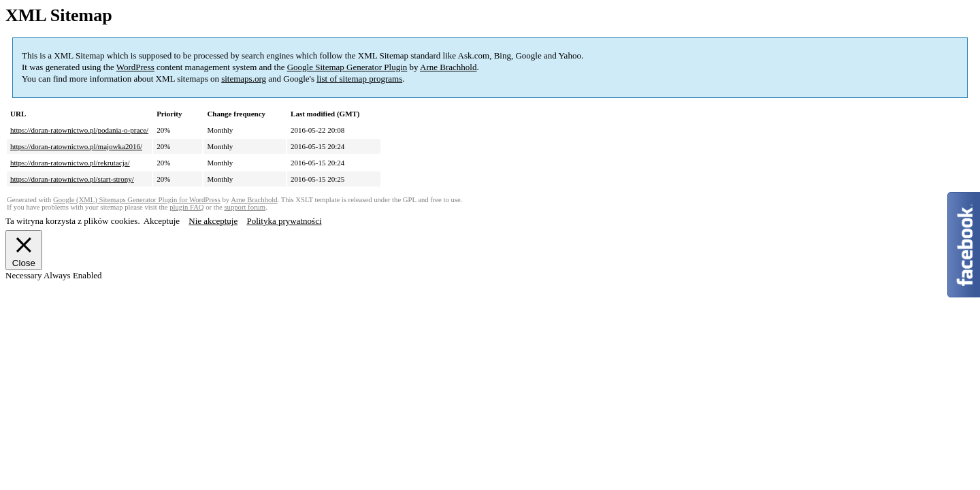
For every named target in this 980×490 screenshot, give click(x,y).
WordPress (135, 67)
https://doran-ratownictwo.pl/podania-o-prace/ (79, 130)
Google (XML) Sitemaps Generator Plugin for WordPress (137, 200)
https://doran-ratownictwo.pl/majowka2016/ (76, 146)
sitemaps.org (244, 79)
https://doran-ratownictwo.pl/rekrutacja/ (70, 163)
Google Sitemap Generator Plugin (347, 67)
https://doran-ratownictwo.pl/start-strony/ (72, 179)
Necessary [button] (24, 275)
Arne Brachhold (448, 67)
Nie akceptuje (213, 221)
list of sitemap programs (359, 79)
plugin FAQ (186, 207)
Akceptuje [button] (162, 221)
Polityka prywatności (284, 221)
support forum (245, 207)
